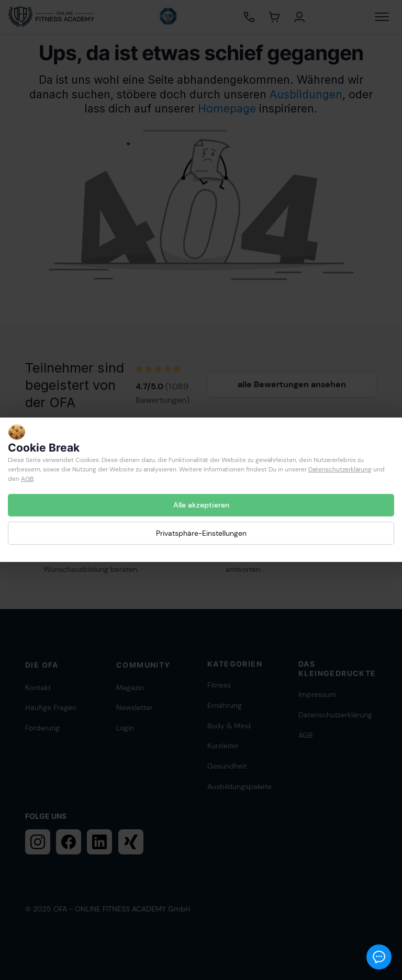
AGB (27, 479)
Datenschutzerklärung (340, 469)
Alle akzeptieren (201, 505)
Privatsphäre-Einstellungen (201, 533)
